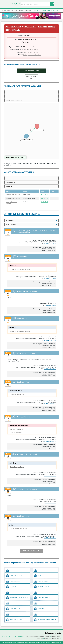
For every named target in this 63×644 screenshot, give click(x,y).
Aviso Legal (40, 638)
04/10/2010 (44, 195)
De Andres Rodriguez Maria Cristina (20, 269)
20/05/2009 (44, 202)
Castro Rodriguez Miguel (30, 49)
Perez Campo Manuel (16, 432)
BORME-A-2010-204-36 (50, 340)
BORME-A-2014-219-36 (50, 244)
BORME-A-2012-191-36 (50, 278)
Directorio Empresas (45, 636)
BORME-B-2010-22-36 (50, 503)
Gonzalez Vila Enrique (16, 429)
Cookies (59, 638)
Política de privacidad (50, 638)
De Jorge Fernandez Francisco (32, 55)
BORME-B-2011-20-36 (50, 305)
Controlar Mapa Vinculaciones (14, 157)
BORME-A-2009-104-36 (50, 538)
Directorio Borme (56, 636)
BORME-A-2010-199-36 (50, 369)
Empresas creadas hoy (32, 636)
